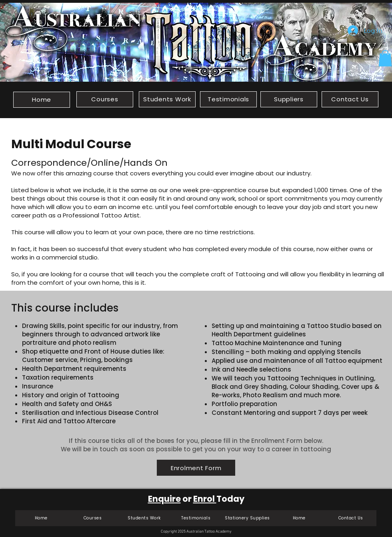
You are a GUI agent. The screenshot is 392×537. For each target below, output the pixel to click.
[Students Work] (167, 99)
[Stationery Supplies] (247, 518)
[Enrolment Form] (196, 468)
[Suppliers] (289, 99)
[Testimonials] (228, 99)
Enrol (205, 499)
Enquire (164, 499)
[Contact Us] (350, 99)
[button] (385, 58)
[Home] (42, 100)
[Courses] (105, 99)
